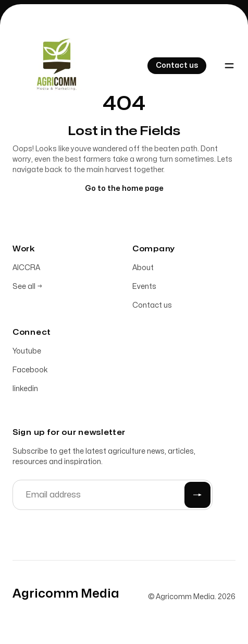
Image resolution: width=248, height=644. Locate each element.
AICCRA (26, 268)
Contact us (152, 306)
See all (27, 287)
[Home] (54, 66)
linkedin (25, 389)
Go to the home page (124, 189)
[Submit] (197, 495)
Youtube (27, 352)
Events (144, 287)
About (143, 268)
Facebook (30, 370)
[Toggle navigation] (229, 66)
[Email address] (113, 495)
